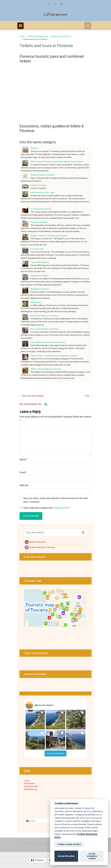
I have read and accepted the (45, 508)
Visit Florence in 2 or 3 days (43, 192)
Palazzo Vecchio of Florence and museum (49, 236)
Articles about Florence (61, 36)
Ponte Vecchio (37, 249)
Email (23, 472)
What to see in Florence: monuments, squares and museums (57, 161)
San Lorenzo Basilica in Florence (45, 329)
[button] (35, 720)
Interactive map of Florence (42, 175)
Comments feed (31, 786)
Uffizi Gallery (36, 302)
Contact (44, 843)
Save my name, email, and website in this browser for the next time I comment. (55, 500)
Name (23, 460)
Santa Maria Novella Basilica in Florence (48, 342)
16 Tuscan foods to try (41, 209)
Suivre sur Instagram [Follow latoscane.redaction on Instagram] (56, 753)
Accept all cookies (66, 856)
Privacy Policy (61, 508)
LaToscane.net (56, 14)
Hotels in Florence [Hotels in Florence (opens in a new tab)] (38, 185)
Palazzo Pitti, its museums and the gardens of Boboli (54, 356)
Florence (34, 148)
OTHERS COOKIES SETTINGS (69, 844)
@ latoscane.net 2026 (31, 843)
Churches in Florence (40, 276)
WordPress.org (31, 789)
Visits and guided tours (38, 36)
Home (22, 36)
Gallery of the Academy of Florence (46, 369)
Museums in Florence (40, 289)
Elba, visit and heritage (33, 396)
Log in (27, 781)
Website (24, 485)
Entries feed (29, 783)
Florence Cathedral (39, 222)
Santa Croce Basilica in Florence (44, 316)
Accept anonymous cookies (92, 856)
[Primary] (20, 26)
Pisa (87, 396)
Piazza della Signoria (40, 262)
